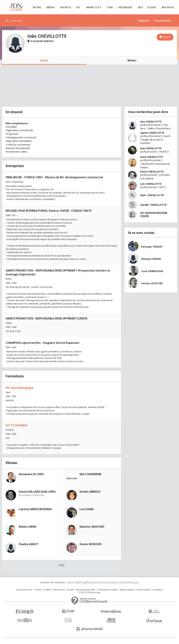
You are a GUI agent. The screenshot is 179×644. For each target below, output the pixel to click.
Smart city (94, 7)
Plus (61, 565)
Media (51, 7)
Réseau (132, 60)
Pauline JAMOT (29, 544)
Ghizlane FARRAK (151, 259)
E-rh (110, 7)
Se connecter (163, 20)
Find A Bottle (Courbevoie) (31, 495)
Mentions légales (127, 590)
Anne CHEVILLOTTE (151, 157)
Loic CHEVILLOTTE (151, 184)
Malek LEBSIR (27, 527)
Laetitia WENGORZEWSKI (35, 509)
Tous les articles (144, 590)
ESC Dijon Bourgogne (19, 388)
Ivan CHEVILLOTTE (151, 148)
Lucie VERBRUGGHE (152, 271)
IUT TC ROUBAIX (16, 425)
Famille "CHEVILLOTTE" (154, 205)
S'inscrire (143, 20)
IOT (78, 7)
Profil (44, 60)
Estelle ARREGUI (90, 492)
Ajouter (167, 37)
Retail (37, 7)
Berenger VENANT (152, 247)
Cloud (152, 7)
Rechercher (16, 20)
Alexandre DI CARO (31, 474)
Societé (70, 590)
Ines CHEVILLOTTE (151, 122)
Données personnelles (85, 590)
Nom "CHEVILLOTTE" (152, 195)
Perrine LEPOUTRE (152, 283)
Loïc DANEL (87, 509)
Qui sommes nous (24, 590)
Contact (38, 590)
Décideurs (125, 7)
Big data (168, 7)
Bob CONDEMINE (91, 474)
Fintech (65, 7)
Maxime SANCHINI (92, 527)
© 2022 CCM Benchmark (89, 593)
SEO (140, 7)
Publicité (47, 590)
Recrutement (59, 590)
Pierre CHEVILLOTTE (152, 172)
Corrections (158, 590)
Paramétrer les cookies (107, 590)
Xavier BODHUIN (91, 544)
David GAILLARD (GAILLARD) (37, 492)
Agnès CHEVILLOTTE (152, 133)
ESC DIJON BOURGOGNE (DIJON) (154, 214)
